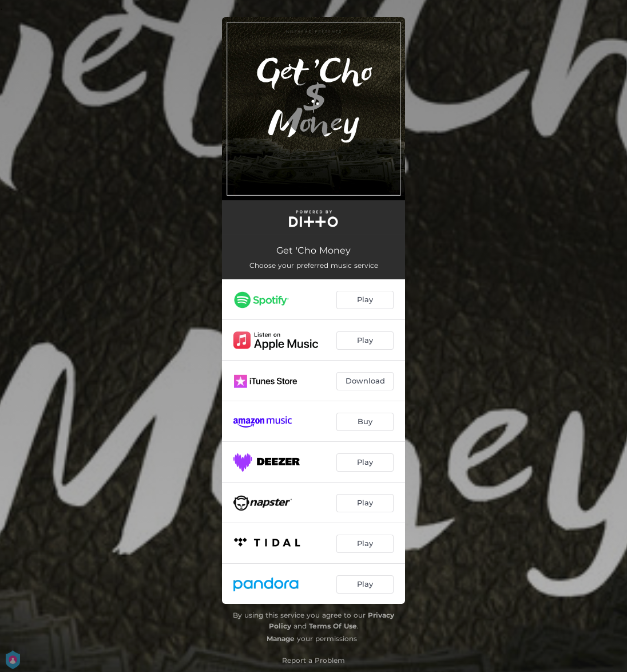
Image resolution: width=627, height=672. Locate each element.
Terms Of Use (333, 626)
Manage (281, 639)
